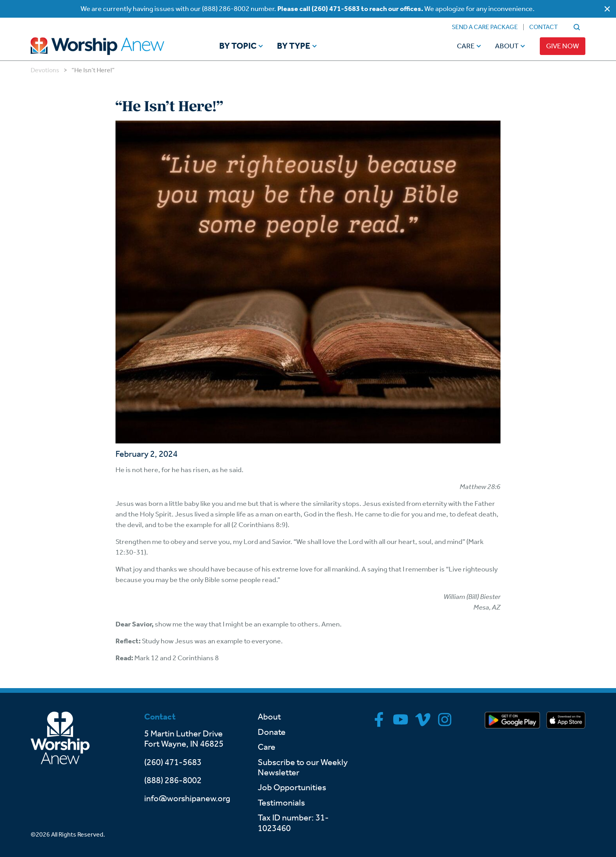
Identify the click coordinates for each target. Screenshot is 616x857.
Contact (544, 27)
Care (466, 46)
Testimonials (281, 803)
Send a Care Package (485, 27)
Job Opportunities (292, 787)
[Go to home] (112, 46)
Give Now (563, 46)
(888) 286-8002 (173, 780)
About (507, 46)
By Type (294, 46)
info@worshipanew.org (187, 798)
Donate (272, 732)
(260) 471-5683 (173, 762)
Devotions (45, 70)
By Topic (238, 46)
